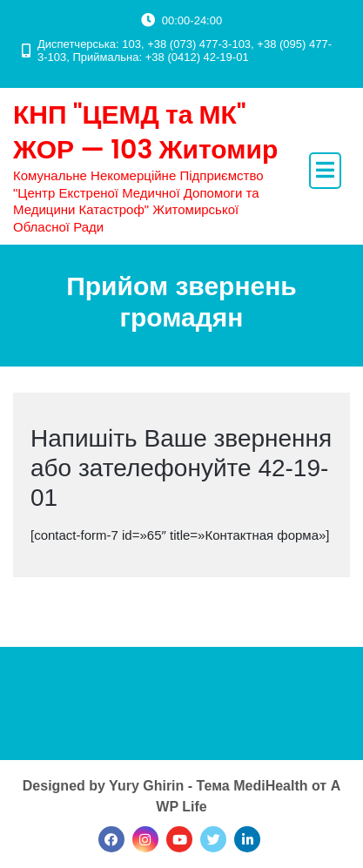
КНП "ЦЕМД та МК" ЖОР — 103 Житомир (145, 132)
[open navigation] (325, 171)
